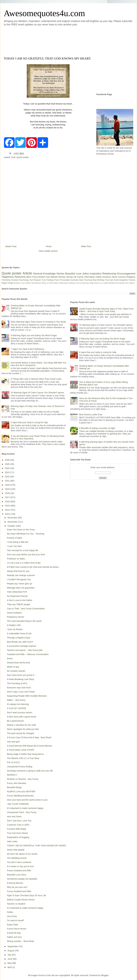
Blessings (64, 283)
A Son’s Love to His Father (20, 600)
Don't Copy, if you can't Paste (21, 692)
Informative (89, 277)
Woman (62, 277)
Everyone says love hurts (19, 688)
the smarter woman (16, 671)
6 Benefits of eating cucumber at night (97, 428)
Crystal (82, 283)
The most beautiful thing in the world (24, 621)
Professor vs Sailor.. (16, 559)
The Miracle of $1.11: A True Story (23, 758)
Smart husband (14, 613)
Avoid (116, 280)
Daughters (124, 280)
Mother (42, 277)
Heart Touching (86, 280)
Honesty (15, 280)
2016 (8, 502)
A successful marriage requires (22, 646)
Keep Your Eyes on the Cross (21, 530)
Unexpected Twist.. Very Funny (22, 812)
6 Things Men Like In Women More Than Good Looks (36, 379)
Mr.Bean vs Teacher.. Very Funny (23, 779)
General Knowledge (44, 274)
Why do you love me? (17, 887)
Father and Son (14, 937)
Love (79, 274)
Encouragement (126, 274)
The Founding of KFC (17, 683)
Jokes (86, 274)
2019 (8, 489)
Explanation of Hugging (18, 837)
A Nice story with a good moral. (22, 717)
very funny (12, 916)
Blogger (105, 975)
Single (11, 283)
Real (95, 280)
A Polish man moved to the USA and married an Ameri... (34, 567)
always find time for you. (18, 571)
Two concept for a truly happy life (23, 550)
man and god (13, 742)
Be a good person (15, 721)
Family (80, 277)
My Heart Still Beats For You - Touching (26, 534)
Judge (91, 283)
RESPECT (12, 775)
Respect (37, 280)
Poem (57, 280)
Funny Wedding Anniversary (20, 796)
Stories (60, 274)
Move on (45, 283)
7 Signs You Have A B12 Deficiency (28, 349)
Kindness (107, 277)
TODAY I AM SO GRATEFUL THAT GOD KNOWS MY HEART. (37, 846)
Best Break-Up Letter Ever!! (20, 642)
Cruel (77, 283)
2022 (8, 477)
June (10, 959)
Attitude (54, 277)
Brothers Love (19, 283)
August (11, 951)
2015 (8, 506)
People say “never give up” (20, 584)
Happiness (8, 277)
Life (75, 277)
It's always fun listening (18, 704)
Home (49, 246)
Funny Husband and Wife (19, 871)
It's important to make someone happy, (25, 808)
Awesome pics (23, 277)
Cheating (71, 283)
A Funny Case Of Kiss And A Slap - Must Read (29, 737)
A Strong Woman (15, 883)
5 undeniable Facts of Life (19, 634)
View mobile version (48, 251)
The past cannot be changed (21, 733)
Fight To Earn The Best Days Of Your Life (26, 895)
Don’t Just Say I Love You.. (20, 821)
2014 (8, 510)
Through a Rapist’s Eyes (19, 638)
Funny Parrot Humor (17, 929)
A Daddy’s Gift (14, 625)
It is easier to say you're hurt (20, 866)
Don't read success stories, (20, 713)
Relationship (109, 274)
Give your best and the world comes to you (27, 800)
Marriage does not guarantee (21, 588)
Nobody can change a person (21, 575)
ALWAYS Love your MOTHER (21, 792)
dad (112, 280)
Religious (131, 277)
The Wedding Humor (17, 858)
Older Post (86, 246)
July (10, 955)
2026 (8, 460)
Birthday (101, 280)
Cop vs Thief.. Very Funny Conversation (26, 609)
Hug (87, 283)
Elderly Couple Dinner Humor (21, 900)
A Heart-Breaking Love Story (20, 679)
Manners (38, 283)
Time (127, 283)
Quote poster (23, 157)
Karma (97, 283)
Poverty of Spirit (15, 538)
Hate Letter (12, 841)
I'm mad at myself (15, 920)
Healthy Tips (30, 283)
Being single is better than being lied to (25, 754)
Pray (117, 283)
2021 (8, 481)
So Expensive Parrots (17, 596)
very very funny (14, 816)
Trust (44, 280)
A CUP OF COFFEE (17, 708)
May (10, 963)
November (13, 522)
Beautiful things (14, 787)
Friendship (6, 280)
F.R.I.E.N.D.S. (14, 762)
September (13, 946)
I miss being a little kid (17, 542)
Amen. (10, 658)
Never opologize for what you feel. (23, 729)
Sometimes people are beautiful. (22, 879)
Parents (132, 280)
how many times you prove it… (22, 675)
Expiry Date (12, 925)
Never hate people (16, 850)
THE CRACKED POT (17, 592)
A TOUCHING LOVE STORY (21, 750)
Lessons (122, 277)
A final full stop (14, 933)
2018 (8, 493)
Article (27, 273)
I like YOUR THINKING (18, 804)
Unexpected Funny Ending (20, 767)
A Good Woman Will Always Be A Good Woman (30, 746)
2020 (8, 485)
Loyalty (106, 283)
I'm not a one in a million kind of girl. (24, 563)
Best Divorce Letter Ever (91, 415)
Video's (132, 283)
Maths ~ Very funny (16, 700)
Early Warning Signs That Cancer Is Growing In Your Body (38, 322)
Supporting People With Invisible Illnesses (27, 696)
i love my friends (15, 629)
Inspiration (96, 274)
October (12, 526)
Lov (101, 283)
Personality (65, 280)
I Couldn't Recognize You (19, 579)
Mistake (112, 283)
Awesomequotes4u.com (44, 13)
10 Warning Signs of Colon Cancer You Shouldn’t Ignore (37, 393)
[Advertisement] (56, 41)
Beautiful (70, 274)
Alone (115, 277)
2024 (8, 468)
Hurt (31, 280)
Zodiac (99, 277)
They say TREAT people (19, 604)
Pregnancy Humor (16, 617)
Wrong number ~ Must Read (20, 941)
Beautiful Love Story (17, 875)
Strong (69, 277)
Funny (35, 277)
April (10, 967)
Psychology (24, 280)
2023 (8, 472)
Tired (107, 280)
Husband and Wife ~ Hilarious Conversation (28, 654)
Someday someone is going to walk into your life (30, 771)
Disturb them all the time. (19, 663)
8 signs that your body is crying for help (29, 422)
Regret (4, 283)
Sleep (56, 283)
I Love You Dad (14, 546)
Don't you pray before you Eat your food (26, 555)
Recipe (122, 283)
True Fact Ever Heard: (17, 833)
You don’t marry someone (19, 862)
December (13, 518)
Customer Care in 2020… (19, 825)
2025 (8, 464)
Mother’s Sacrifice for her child (21, 725)
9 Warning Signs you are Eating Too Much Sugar (34, 335)
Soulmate (74, 280)
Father (10, 912)
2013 (8, 514)
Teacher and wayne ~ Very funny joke (25, 650)
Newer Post (11, 246)
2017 (8, 497)
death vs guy (13, 667)
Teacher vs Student (16, 904)
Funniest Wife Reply (17, 829)
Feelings (50, 280)
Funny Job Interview (17, 783)
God (13, 157)
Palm (51, 283)
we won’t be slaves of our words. (22, 854)
